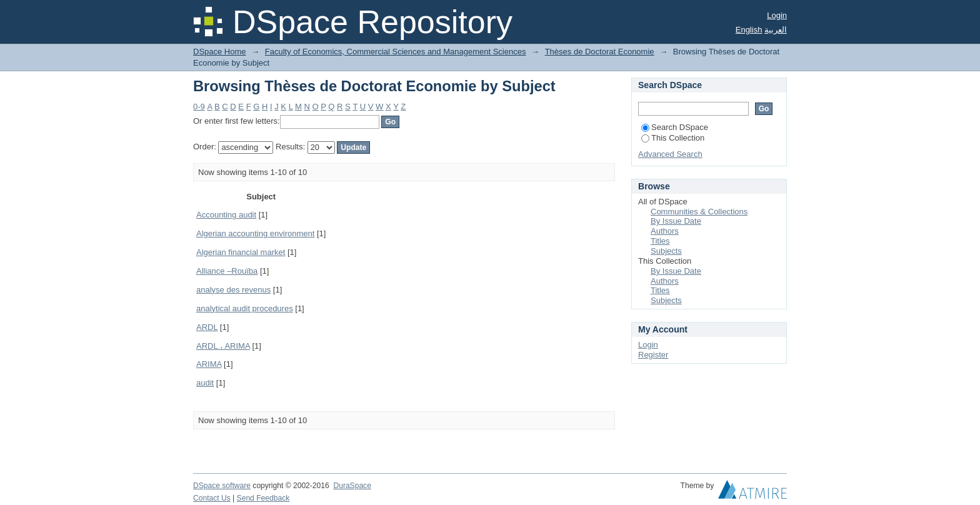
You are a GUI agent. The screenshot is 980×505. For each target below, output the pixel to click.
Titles (660, 241)
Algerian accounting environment (255, 233)
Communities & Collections (699, 212)
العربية (776, 30)
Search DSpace (675, 127)
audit (205, 383)
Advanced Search (670, 154)
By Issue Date (676, 221)
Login (777, 15)
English (749, 30)
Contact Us (212, 498)
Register (653, 355)
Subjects (666, 251)
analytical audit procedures (245, 308)
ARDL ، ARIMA (223, 346)
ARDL (207, 327)
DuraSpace (352, 486)
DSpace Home (220, 52)
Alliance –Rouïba (227, 271)
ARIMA (209, 364)
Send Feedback (263, 498)
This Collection (673, 138)
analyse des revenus (233, 290)
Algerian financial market (241, 252)
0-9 (199, 107)
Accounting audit (226, 215)
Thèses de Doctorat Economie (600, 52)
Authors (665, 231)
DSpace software (222, 486)
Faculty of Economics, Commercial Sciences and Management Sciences (396, 52)
